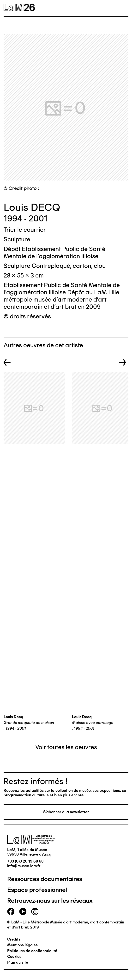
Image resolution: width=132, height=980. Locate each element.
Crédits (14, 939)
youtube (23, 911)
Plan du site (18, 962)
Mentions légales (22, 945)
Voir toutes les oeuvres (66, 747)
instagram (35, 911)
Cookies (14, 957)
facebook (11, 911)
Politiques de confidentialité (32, 951)
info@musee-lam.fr (24, 866)
